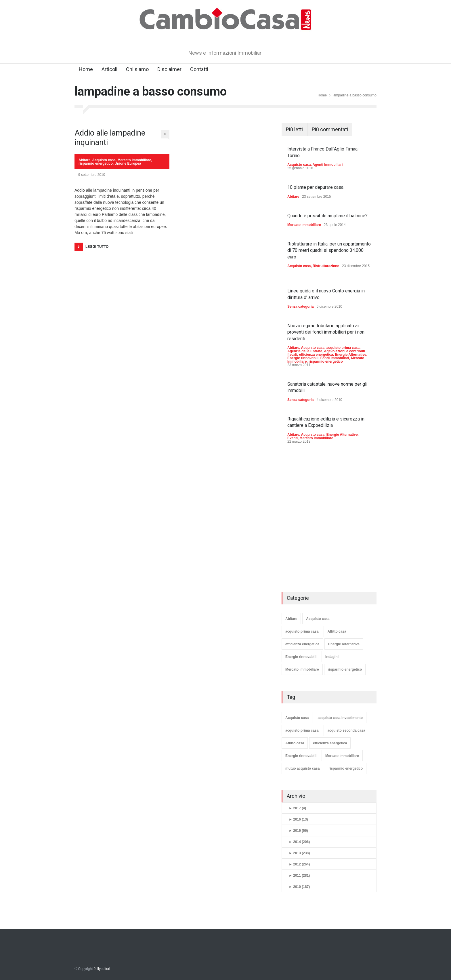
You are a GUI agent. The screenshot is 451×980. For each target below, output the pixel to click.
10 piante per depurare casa (315, 187)
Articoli (109, 69)
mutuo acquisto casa (302, 768)
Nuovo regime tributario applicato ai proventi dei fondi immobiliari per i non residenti (326, 332)
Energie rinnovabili (303, 358)
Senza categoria (300, 307)
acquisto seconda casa (346, 730)
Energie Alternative (350, 355)
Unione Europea (128, 163)
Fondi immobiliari (335, 358)
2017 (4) (297, 808)
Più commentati (330, 129)
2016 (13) (298, 819)
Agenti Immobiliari (328, 165)
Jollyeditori (102, 969)
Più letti (294, 129)
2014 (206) (299, 842)
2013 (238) (299, 853)
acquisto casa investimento (340, 718)
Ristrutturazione (326, 266)
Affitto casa (337, 631)
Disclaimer (169, 69)
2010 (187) (299, 887)
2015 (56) (298, 831)
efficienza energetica (316, 355)
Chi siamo (137, 69)
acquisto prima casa (343, 348)
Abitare (84, 160)
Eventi (293, 438)
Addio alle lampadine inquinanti (110, 138)
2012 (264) (299, 864)
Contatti (199, 69)
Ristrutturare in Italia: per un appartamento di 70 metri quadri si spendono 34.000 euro (329, 250)
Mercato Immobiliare (134, 160)
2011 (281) (299, 876)
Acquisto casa (104, 160)
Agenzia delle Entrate (305, 351)
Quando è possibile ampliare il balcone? (327, 216)
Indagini (332, 657)
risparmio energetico (96, 163)
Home (86, 69)
